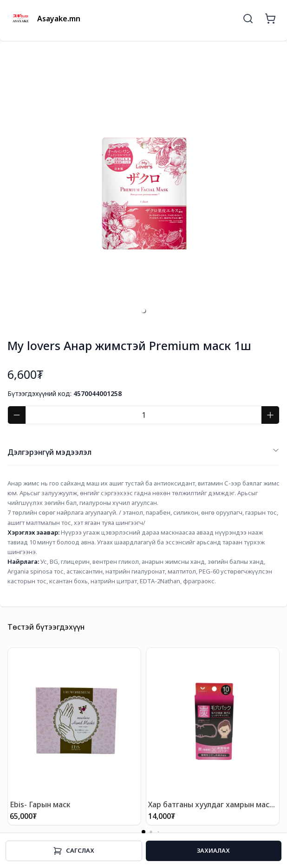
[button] (143, 311)
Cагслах (74, 851)
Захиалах (213, 850)
